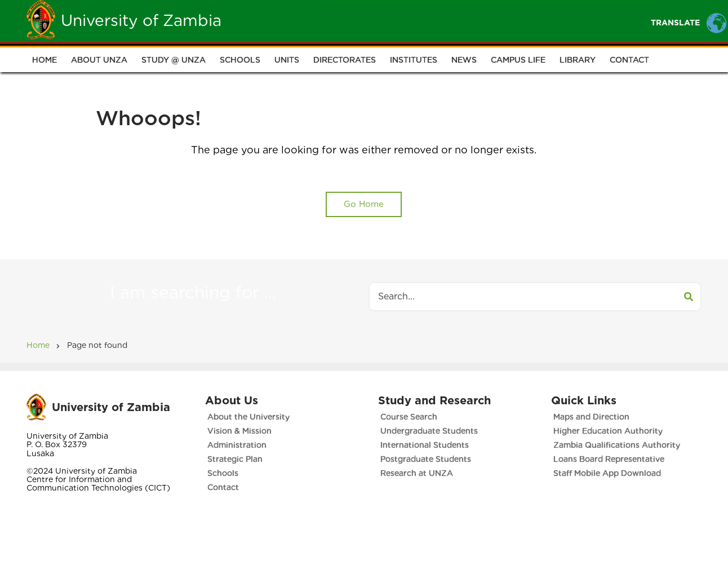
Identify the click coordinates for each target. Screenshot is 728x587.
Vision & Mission (239, 431)
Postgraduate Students (426, 459)
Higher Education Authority (608, 431)
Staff (448, 21)
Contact (629, 60)
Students (392, 21)
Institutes (414, 60)
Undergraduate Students (429, 431)
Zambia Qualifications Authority (617, 445)
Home (292, 21)
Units (287, 60)
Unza (338, 21)
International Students (425, 445)
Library (578, 60)
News (464, 60)
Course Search (409, 417)
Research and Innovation (598, 21)
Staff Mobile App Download (607, 473)
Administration (237, 445)
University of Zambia (141, 20)
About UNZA (99, 60)
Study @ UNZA (174, 60)
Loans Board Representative (609, 459)
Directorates (345, 60)
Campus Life (518, 60)
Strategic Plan (235, 459)
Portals (501, 21)
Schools (240, 60)
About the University (248, 417)
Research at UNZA (417, 473)
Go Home (364, 204)
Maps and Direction (591, 417)
